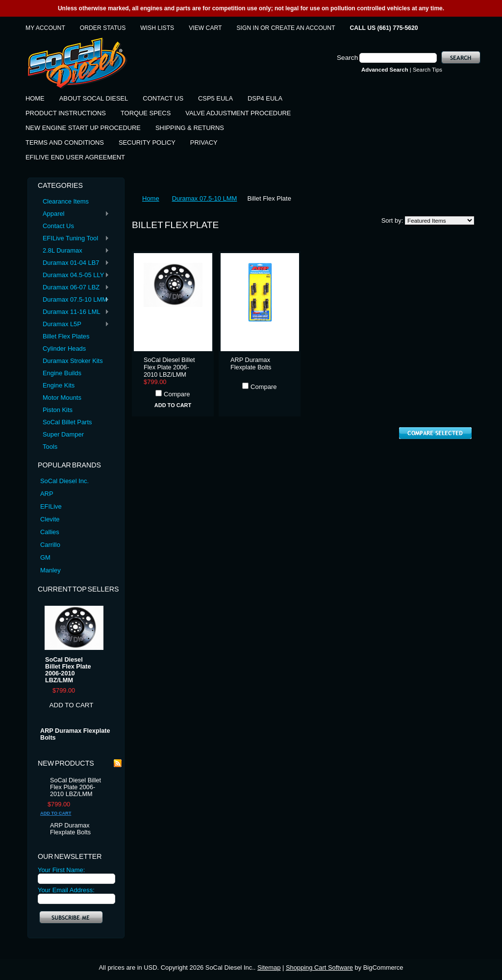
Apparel (74, 214)
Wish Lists (157, 28)
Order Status (103, 28)
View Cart (205, 28)
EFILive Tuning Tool (74, 239)
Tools (50, 447)
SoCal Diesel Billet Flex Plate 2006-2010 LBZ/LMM (68, 670)
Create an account (303, 28)
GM (45, 557)
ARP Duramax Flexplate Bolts (75, 734)
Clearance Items (66, 201)
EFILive (51, 506)
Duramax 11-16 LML (74, 312)
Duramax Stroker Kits (73, 361)
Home (151, 198)
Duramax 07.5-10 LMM (74, 300)
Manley (50, 570)
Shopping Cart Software (319, 967)
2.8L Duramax (74, 251)
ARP (47, 494)
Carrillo (50, 545)
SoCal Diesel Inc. (64, 481)
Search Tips (427, 70)
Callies (50, 532)
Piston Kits (58, 410)
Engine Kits (59, 385)
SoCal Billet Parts (67, 422)
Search (347, 58)
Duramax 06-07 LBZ (74, 288)
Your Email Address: (66, 890)
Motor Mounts (62, 398)
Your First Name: (61, 870)
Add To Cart (72, 705)
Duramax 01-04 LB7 (74, 263)
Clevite (50, 519)
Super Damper (63, 434)
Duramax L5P (74, 324)
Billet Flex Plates (66, 336)
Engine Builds (62, 373)
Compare (177, 394)
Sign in (248, 28)
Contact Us (58, 226)
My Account (45, 28)
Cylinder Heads (64, 348)
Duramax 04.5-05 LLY (74, 275)
